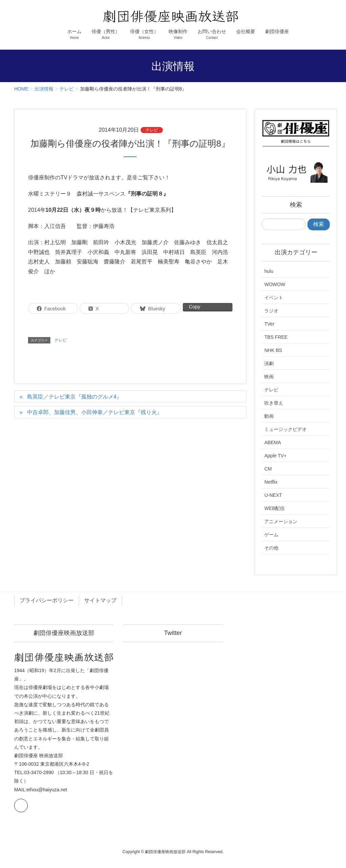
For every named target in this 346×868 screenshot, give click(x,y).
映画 (269, 377)
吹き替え (274, 403)
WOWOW (275, 284)
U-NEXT (273, 495)
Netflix (271, 482)
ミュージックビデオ (286, 429)
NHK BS (273, 350)
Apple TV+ (275, 456)
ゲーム (271, 535)
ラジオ (271, 311)
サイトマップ (100, 600)
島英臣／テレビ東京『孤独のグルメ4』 (75, 397)
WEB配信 (274, 508)
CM (268, 469)
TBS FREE (276, 337)
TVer (269, 324)
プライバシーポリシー (47, 600)
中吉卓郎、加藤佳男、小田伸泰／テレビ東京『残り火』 (95, 412)
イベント (274, 298)
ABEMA (273, 442)
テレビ (152, 130)
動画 (269, 416)
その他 (271, 548)
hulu (269, 271)
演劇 (269, 363)
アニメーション (281, 521)
